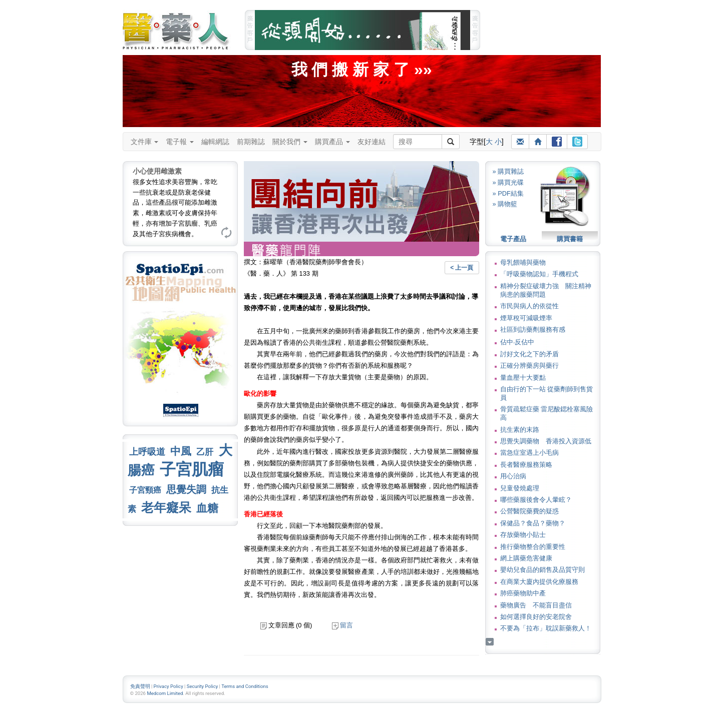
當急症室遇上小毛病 (529, 453)
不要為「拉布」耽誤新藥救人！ (546, 628)
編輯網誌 (215, 142)
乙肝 (205, 452)
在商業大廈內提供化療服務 (539, 582)
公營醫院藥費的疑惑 (529, 511)
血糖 (207, 508)
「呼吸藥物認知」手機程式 (539, 274)
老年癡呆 (166, 508)
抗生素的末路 (520, 430)
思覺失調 (186, 489)
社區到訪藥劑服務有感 (533, 329)
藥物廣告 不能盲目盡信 (536, 605)
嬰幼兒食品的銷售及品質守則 (542, 570)
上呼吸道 (147, 452)
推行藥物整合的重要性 (533, 547)
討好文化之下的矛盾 (529, 354)
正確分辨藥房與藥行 (529, 366)
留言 (342, 625)
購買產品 (332, 142)
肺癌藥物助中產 (523, 593)
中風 (181, 451)
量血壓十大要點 (523, 378)
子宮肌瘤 (192, 469)
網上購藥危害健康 (526, 558)
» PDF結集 (508, 193)
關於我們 (290, 142)
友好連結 (372, 142)
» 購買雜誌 (508, 171)
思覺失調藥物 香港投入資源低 (546, 441)
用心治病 (513, 476)
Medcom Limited (165, 693)
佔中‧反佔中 (517, 342)
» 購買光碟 (508, 182)
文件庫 (145, 142)
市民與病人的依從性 (529, 306)
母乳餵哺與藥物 (523, 262)
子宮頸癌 (145, 490)
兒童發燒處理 (520, 488)
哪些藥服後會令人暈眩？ (536, 500)
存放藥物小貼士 (523, 535)
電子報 (180, 142)
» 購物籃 (505, 204)
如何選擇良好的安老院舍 (536, 617)
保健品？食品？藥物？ (533, 523)
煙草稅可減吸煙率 (526, 318)
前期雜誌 (251, 142)
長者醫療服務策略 (526, 465)
